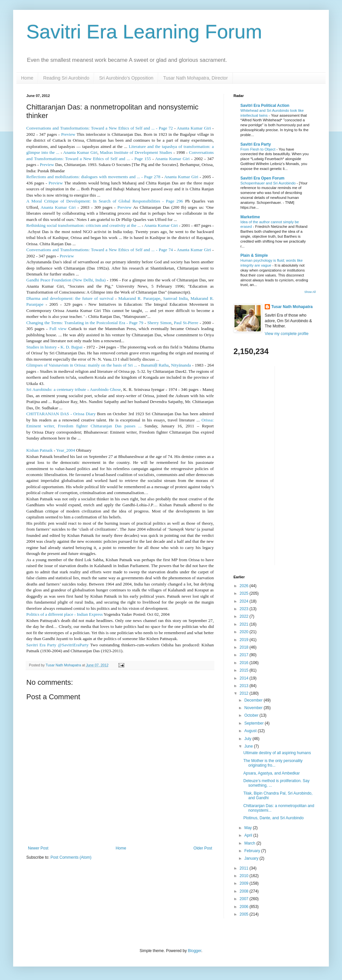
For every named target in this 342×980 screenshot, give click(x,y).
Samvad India (175, 298)
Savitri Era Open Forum (262, 178)
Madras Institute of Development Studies (136, 152)
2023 (245, 609)
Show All (310, 292)
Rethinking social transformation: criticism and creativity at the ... (84, 225)
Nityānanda (181, 365)
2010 (245, 876)
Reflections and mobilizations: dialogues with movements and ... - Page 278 (93, 177)
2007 (245, 899)
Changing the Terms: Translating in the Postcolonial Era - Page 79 (85, 323)
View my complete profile (287, 334)
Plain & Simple (254, 255)
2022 (245, 616)
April (249, 835)
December (254, 700)
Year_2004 (66, 450)
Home (27, 78)
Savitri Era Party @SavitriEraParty (58, 645)
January (252, 858)
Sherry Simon (159, 323)
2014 (245, 678)
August (251, 731)
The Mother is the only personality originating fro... (273, 763)
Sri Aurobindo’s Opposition (126, 78)
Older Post (203, 848)
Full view (58, 329)
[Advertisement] (260, 465)
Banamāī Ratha (155, 365)
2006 (245, 907)
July (248, 739)
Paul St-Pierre (186, 323)
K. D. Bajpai (72, 347)
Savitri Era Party (256, 144)
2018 (245, 647)
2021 (245, 624)
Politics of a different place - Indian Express (64, 614)
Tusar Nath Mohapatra (292, 307)
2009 (245, 883)
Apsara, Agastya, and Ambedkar (271, 773)
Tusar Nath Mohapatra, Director (195, 78)
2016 (245, 663)
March (250, 843)
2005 (245, 914)
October (252, 715)
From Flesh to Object (258, 149)
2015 (245, 670)
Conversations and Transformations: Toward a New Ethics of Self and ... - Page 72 (100, 128)
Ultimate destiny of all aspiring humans (277, 753)
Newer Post (38, 848)
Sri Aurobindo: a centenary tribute (56, 389)
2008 (245, 891)
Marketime (250, 217)
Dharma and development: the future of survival (70, 298)
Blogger (195, 951)
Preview (68, 134)
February (253, 851)
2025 (245, 593)
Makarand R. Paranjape (139, 298)
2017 (245, 655)
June (249, 746)
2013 (245, 686)
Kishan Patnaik (39, 450)
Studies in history (42, 347)
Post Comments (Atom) (71, 857)
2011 (245, 868)
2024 (245, 601)
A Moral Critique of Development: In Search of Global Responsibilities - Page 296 (105, 201)
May (249, 828)
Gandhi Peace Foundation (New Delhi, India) (66, 280)
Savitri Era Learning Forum (144, 32)
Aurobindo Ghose (105, 389)
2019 (245, 640)
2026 (245, 586)
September (255, 723)
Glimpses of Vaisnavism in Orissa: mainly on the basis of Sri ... (82, 365)
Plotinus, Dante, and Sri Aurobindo (273, 818)
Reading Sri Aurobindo (66, 78)
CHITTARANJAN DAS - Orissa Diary (61, 414)
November (254, 708)
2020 (245, 632)
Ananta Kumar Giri (194, 128)
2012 (245, 693)
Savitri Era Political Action (265, 106)
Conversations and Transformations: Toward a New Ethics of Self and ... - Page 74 (100, 250)
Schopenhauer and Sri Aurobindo (269, 183)
